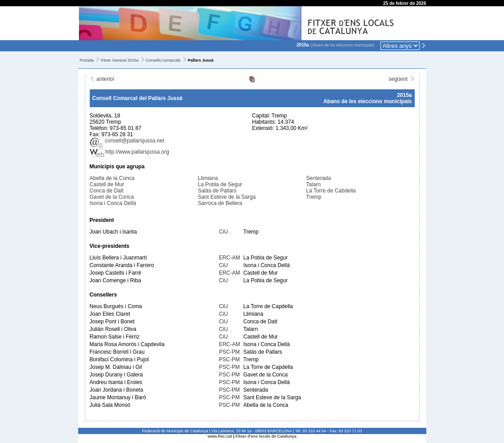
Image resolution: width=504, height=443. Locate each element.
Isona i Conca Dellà (113, 203)
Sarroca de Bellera (220, 203)
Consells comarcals (163, 60)
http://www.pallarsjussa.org (129, 152)
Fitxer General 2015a (120, 60)
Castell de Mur (107, 184)
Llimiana (208, 178)
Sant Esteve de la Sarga (227, 197)
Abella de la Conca (112, 178)
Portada (87, 60)
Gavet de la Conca (112, 197)
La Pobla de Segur (220, 184)
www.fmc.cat (220, 436)
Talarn (314, 184)
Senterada (319, 178)
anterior (102, 79)
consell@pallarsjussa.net (127, 141)
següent (401, 79)
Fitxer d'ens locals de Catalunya (266, 436)
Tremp (314, 197)
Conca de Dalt (107, 191)
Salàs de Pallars (217, 191)
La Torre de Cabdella (331, 191)
